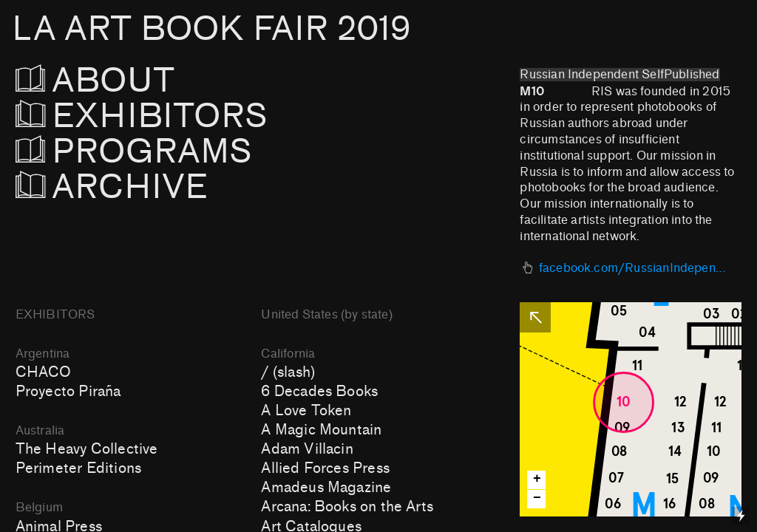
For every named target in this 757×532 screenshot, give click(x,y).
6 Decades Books (319, 392)
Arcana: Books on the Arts (347, 507)
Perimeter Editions (78, 468)
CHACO (44, 372)
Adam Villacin (307, 449)
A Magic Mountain (321, 430)
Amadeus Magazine (326, 488)
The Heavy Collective (87, 449)
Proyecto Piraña (68, 392)
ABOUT (116, 81)
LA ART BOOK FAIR (211, 29)
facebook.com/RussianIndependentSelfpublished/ (633, 268)
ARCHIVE (112, 187)
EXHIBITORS (181, 116)
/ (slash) (288, 372)
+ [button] (537, 479)
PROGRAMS (134, 152)
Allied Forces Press (325, 468)
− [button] (537, 498)
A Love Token (306, 411)
